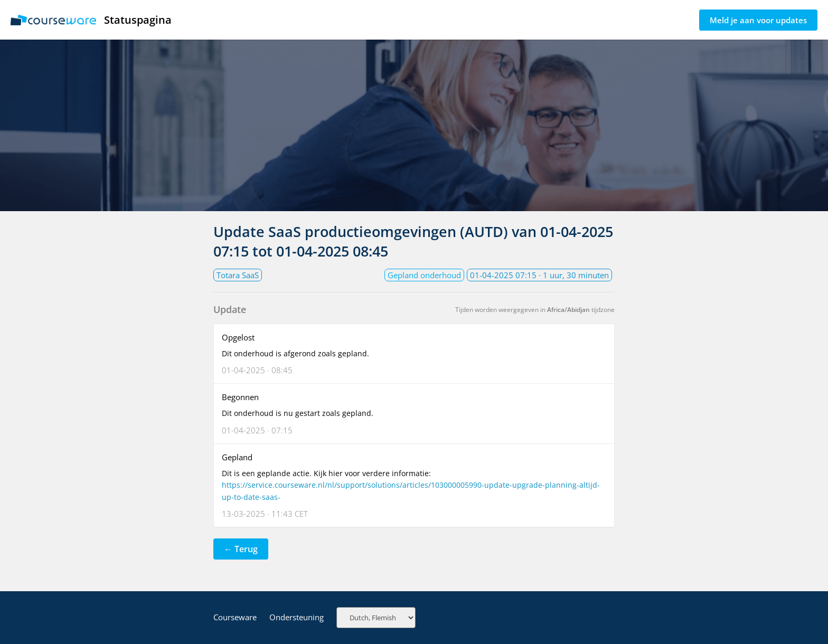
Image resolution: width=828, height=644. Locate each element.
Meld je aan (758, 20)
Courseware (235, 617)
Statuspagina (91, 20)
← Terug (241, 549)
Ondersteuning (297, 617)
